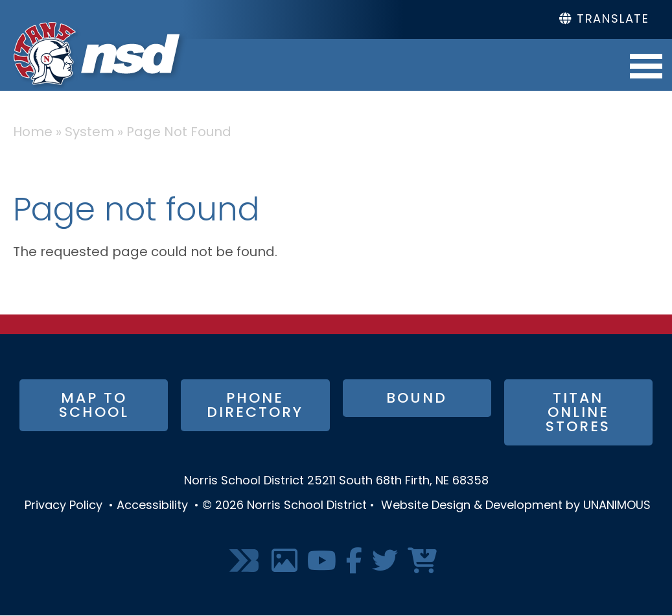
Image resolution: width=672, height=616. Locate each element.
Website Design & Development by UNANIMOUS (516, 506)
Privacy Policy (64, 506)
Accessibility (152, 506)
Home (33, 133)
